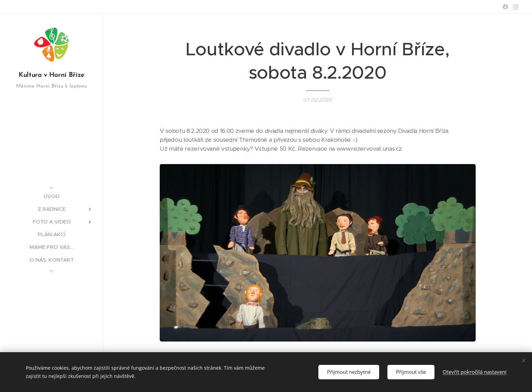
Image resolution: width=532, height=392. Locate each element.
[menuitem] (52, 196)
